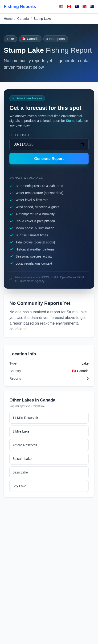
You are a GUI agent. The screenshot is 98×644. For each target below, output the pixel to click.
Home (8, 19)
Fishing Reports (20, 7)
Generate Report (49, 159)
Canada (23, 19)
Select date (20, 135)
